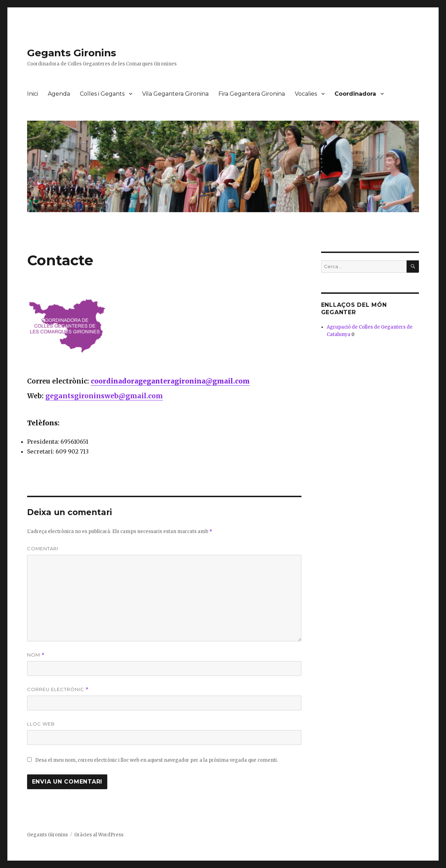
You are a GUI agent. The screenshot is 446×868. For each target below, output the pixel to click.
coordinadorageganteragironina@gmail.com (170, 381)
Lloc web (41, 724)
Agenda (59, 94)
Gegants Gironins (72, 53)
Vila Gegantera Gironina (175, 94)
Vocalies (306, 94)
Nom (36, 655)
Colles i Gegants (102, 94)
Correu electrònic (58, 689)
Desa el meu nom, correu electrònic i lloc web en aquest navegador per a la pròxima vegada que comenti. (157, 760)
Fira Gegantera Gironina (252, 94)
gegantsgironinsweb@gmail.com (104, 396)
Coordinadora (355, 94)
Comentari (43, 549)
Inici (33, 94)
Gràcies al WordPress (99, 835)
